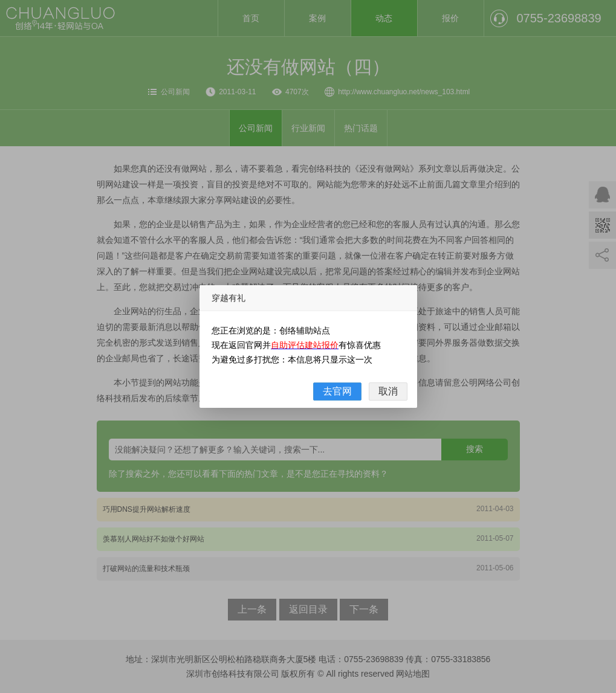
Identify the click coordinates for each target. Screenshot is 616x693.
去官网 (337, 391)
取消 (388, 391)
